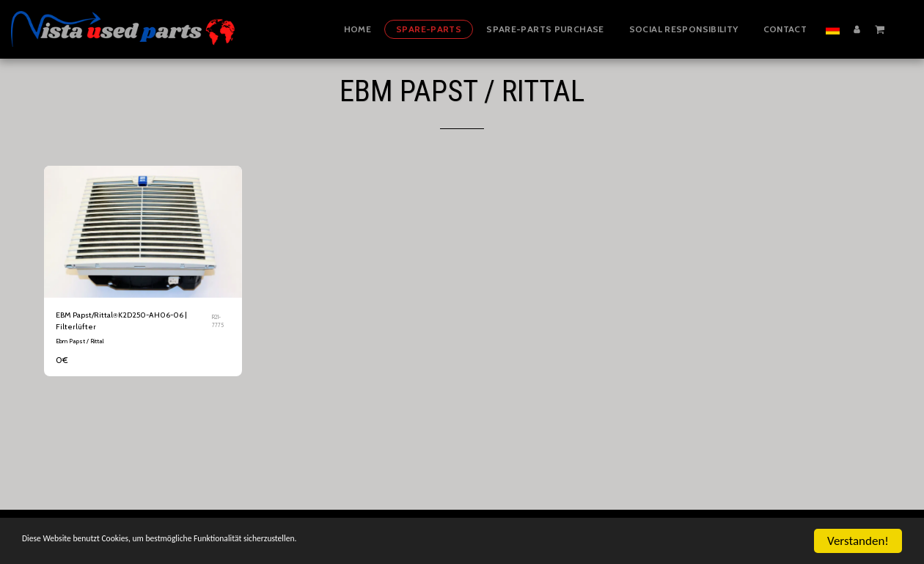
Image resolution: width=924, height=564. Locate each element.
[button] (880, 29)
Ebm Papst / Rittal (80, 347)
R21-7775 (219, 324)
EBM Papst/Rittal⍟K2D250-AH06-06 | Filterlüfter (129, 323)
